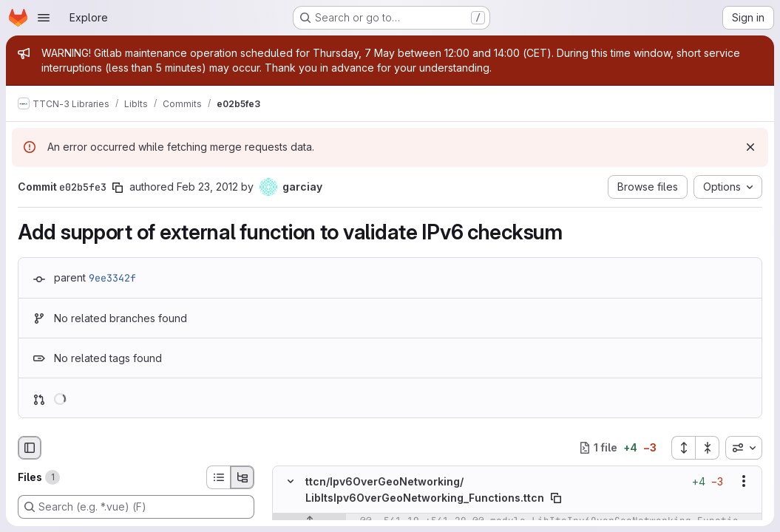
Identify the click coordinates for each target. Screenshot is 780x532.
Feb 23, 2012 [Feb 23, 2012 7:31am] (207, 187)
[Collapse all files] (708, 448)
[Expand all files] (683, 448)
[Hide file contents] (291, 481)
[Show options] (744, 481)
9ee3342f (112, 278)
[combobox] (744, 448)
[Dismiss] (750, 147)
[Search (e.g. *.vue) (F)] (136, 507)
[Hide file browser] (30, 448)
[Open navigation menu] (44, 18)
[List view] (218, 477)
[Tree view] (243, 477)
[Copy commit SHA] (118, 188)
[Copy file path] (556, 498)
